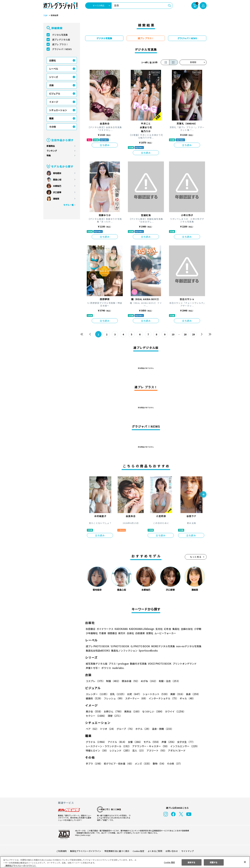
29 (193, 334)
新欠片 (122, 633)
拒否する (191, 862)
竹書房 (103, 633)
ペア (92, 729)
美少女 (94, 711)
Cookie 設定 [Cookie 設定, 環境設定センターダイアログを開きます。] (169, 862)
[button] (203, 495)
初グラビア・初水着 (118, 764)
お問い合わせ (172, 851)
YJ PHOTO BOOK (119, 646)
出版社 (52, 60)
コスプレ (95, 681)
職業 (51, 118)
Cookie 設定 (138, 851)
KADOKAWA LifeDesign (141, 629)
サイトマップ (187, 851)
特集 (49, 155)
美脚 (176, 694)
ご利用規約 (62, 851)
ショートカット (155, 694)
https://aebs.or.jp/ (82, 835)
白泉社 (130, 633)
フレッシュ (113, 698)
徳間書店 (112, 633)
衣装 (51, 85)
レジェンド (120, 750)
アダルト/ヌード (176, 750)
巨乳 (117, 694)
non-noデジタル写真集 (187, 646)
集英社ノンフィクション (124, 651)
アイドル (117, 742)
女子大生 (184, 742)
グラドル (96, 742)
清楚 (93, 716)
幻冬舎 (167, 629)
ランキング (52, 151)
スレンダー (97, 694)
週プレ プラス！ (60, 44)
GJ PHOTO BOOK (139, 646)
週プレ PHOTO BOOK (97, 646)
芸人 (138, 750)
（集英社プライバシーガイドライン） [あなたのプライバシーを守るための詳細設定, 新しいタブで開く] (20, 866)
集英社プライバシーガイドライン (86, 851)
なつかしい (152, 711)
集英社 (175, 629)
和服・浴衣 (168, 681)
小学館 (197, 629)
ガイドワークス (105, 629)
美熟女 (132, 711)
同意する (214, 862)
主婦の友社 (186, 629)
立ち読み (105, 145)
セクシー (196, 711)
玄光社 (159, 629)
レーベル (54, 69)
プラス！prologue (118, 664)
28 (185, 334)
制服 (113, 681)
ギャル (187, 698)
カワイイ (174, 711)
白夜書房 (140, 633)
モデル (151, 742)
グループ (125, 729)
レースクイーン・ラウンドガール (108, 746)
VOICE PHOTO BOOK (159, 664)
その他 (52, 127)
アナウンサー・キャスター (150, 746)
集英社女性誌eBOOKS (98, 651)
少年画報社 (92, 633)
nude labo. (118, 668)
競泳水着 (130, 681)
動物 (158, 764)
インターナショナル (163, 698)
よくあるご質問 (155, 851)
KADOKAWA (121, 629)
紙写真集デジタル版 (97, 664)
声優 (167, 742)
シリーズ (53, 77)
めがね (148, 681)
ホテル (142, 729)
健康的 (94, 698)
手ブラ (94, 764)
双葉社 (150, 633)
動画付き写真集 (138, 664)
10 (173, 334)
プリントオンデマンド (183, 664)
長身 (191, 694)
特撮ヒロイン (97, 750)
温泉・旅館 (162, 729)
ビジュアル (55, 94)
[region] (125, 862)
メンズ (142, 764)
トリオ (107, 729)
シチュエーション (58, 110)
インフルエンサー (184, 746)
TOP (45, 15)
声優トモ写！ (93, 668)
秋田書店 (91, 629)
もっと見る (196, 557)
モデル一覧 (68, 205)
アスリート (156, 750)
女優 (134, 742)
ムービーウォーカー (165, 633)
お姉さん (113, 711)
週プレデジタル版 (61, 40)
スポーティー (136, 698)
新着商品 (51, 146)
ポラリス (106, 668)
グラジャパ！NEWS (62, 49)
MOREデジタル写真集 (161, 646)
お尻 (133, 694)
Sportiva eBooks (147, 651)
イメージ (54, 102)
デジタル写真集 (60, 35)
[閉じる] (245, 862)
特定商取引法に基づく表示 (117, 851)
